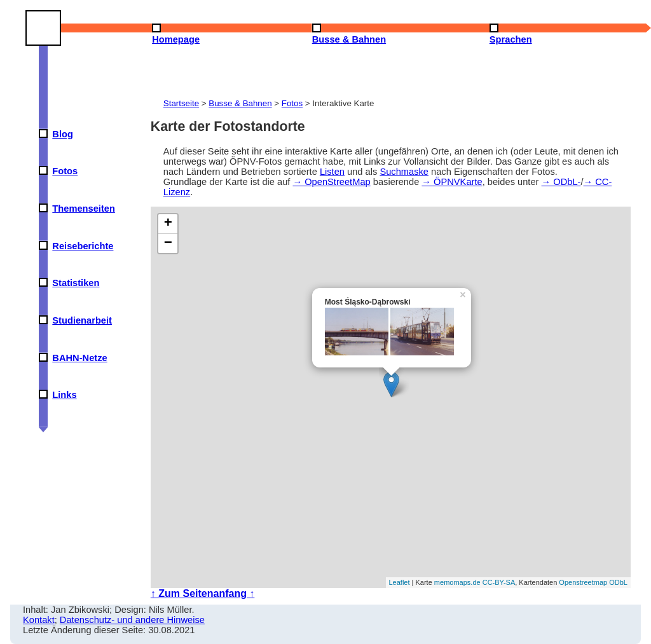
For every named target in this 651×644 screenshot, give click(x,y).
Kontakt (39, 620)
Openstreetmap (583, 582)
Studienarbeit (82, 320)
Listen (332, 172)
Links (64, 395)
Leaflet (400, 582)
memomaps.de (457, 582)
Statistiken (76, 283)
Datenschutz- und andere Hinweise (132, 620)
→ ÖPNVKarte (452, 182)
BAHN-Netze (79, 358)
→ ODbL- (561, 182)
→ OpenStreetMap (331, 182)
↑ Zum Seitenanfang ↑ (203, 593)
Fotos (65, 171)
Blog (63, 134)
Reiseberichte (83, 246)
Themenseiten (84, 209)
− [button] (168, 243)
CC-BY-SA (499, 582)
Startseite (181, 103)
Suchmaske (404, 172)
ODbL (618, 582)
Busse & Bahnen (240, 103)
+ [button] (168, 224)
